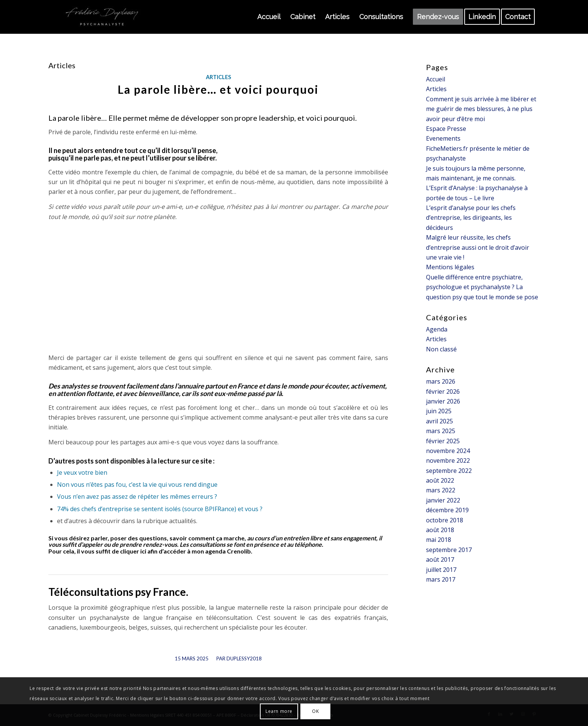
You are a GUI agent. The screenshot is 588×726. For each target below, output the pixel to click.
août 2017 (440, 559)
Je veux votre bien (82, 472)
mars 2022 (441, 490)
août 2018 (440, 530)
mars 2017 (441, 579)
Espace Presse (446, 129)
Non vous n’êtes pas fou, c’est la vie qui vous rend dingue (137, 484)
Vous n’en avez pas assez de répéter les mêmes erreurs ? (137, 496)
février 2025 (443, 441)
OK (315, 711)
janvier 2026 (443, 401)
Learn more (279, 711)
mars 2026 (441, 381)
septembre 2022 (449, 471)
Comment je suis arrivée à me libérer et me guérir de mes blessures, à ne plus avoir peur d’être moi (481, 109)
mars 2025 (441, 431)
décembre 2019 (447, 510)
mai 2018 (439, 540)
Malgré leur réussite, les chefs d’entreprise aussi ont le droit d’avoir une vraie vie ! (478, 247)
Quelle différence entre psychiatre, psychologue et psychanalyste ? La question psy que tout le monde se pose (482, 287)
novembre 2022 (448, 460)
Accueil (436, 79)
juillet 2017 (441, 570)
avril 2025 (439, 421)
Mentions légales (450, 267)
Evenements (443, 138)
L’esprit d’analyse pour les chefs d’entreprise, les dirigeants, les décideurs (471, 218)
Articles (218, 77)
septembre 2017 (449, 550)
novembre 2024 (448, 451)
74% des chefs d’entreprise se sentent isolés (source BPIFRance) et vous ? (160, 509)
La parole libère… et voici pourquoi (218, 89)
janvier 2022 (443, 500)
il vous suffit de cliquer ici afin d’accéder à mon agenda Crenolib (164, 551)
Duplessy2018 (244, 658)
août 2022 (440, 480)
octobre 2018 (445, 520)
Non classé (441, 349)
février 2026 (443, 391)
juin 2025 (439, 411)
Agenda (437, 329)
